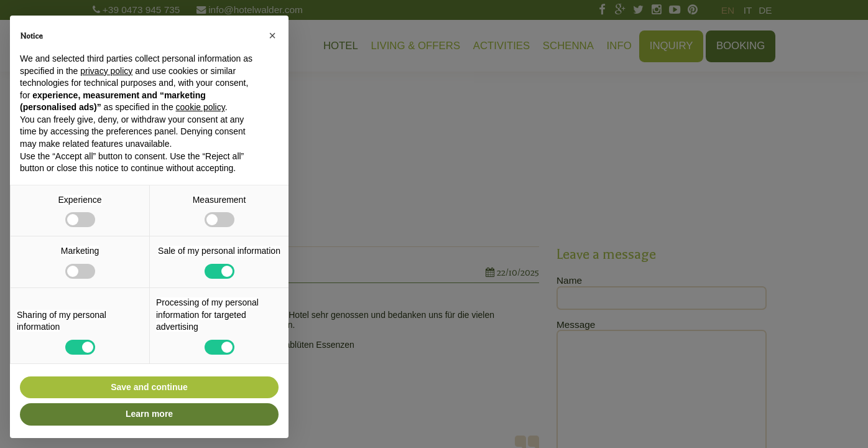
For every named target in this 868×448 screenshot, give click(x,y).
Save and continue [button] (149, 387)
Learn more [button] (149, 414)
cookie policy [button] (201, 107)
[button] (272, 35)
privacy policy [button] (106, 71)
